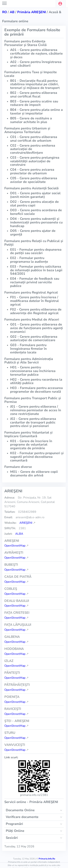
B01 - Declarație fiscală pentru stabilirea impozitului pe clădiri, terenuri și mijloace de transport (35, 84)
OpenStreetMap (15, 546)
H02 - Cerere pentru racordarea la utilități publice (36, 381)
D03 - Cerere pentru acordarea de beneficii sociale (36, 212)
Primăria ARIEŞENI (32, 12)
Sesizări (12, 838)
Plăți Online (15, 831)
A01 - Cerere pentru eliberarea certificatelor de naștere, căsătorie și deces (36, 53)
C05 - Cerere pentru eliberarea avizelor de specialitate (34, 180)
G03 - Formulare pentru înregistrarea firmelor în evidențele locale (28, 349)
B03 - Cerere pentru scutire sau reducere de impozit (34, 103)
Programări (14, 824)
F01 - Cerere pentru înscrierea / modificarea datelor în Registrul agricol (34, 301)
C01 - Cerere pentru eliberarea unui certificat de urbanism (34, 139)
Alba (19, 534)
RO (5, 12)
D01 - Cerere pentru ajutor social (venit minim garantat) (35, 195)
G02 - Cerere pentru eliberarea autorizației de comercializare (34, 338)
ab (12, 12)
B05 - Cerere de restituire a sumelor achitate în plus (31, 120)
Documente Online (20, 810)
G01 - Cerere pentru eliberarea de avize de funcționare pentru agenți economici (37, 328)
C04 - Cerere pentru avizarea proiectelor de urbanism (32, 171)
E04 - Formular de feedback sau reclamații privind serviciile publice (35, 282)
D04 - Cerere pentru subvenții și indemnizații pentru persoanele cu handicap (36, 222)
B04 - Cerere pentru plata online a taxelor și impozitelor (36, 112)
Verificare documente (22, 817)
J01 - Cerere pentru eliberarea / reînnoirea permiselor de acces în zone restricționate (36, 410)
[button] (61, 4)
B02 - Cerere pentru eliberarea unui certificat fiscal (34, 95)
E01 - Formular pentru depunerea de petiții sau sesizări (36, 251)
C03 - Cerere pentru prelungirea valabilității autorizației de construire (35, 161)
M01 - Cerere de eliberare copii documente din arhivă (34, 474)
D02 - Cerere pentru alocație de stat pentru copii (34, 204)
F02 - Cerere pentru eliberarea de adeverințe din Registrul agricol (36, 311)
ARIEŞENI (26, 523)
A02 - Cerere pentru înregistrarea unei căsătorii (36, 64)
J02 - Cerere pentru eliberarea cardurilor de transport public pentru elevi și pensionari (33, 422)
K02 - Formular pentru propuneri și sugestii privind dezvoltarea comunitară (37, 457)
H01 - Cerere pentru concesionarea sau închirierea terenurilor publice (33, 371)
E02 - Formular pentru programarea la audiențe (29, 260)
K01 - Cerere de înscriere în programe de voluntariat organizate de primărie (31, 445)
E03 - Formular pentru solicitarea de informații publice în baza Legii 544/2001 (36, 270)
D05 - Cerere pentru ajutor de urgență (33, 233)
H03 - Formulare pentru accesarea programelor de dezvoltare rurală (36, 390)
